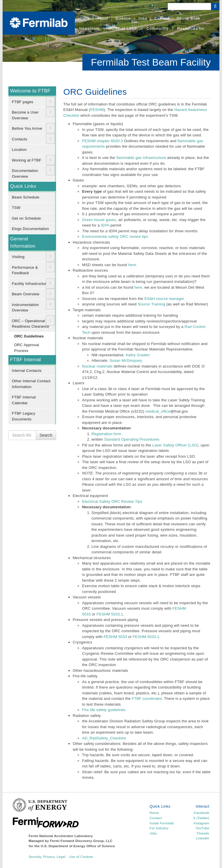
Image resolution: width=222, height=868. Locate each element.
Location (19, 150)
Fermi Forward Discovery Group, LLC (81, 841)
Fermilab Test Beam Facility (151, 62)
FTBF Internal (26, 360)
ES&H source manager (164, 299)
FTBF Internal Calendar (24, 400)
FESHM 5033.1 (110, 614)
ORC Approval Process (27, 348)
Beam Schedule (26, 197)
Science (123, 18)
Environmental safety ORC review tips (115, 237)
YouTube (202, 828)
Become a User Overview (25, 115)
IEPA (105, 225)
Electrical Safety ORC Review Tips (112, 501)
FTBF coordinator (147, 699)
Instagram (201, 823)
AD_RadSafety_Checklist (104, 738)
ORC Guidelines (29, 336)
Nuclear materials (97, 366)
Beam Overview (26, 294)
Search (46, 435)
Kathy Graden (138, 355)
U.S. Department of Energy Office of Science (78, 846)
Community (157, 28)
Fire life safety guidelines (104, 710)
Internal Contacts (27, 371)
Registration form (107, 434)
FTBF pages (23, 102)
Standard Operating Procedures (132, 439)
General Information (23, 242)
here (132, 265)
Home (84, 18)
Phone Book (188, 18)
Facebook (202, 813)
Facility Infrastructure (30, 284)
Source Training (151, 304)
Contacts (20, 139)
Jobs (143, 18)
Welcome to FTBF (30, 91)
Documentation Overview (25, 174)
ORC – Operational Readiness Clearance (30, 324)
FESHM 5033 (115, 637)
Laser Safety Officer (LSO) (175, 445)
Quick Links (23, 186)
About (102, 18)
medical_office (158, 411)
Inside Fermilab (162, 823)
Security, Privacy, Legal (47, 857)
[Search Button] (215, 7)
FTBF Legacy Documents (24, 416)
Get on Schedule (26, 218)
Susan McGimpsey (126, 360)
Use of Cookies (81, 857)
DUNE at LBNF (123, 28)
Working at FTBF (27, 160)
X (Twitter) (201, 818)
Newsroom (89, 28)
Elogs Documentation (30, 229)
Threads (203, 833)
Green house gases (99, 220)
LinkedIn (203, 838)
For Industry (159, 828)
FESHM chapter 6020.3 (102, 141)
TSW (16, 208)
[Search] (189, 7)
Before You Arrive (27, 128)
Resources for (191, 28)
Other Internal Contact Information (31, 384)
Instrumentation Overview (25, 308)
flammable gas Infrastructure (141, 158)
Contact (162, 18)
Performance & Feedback (25, 270)
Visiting (18, 257)
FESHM (97, 110)
